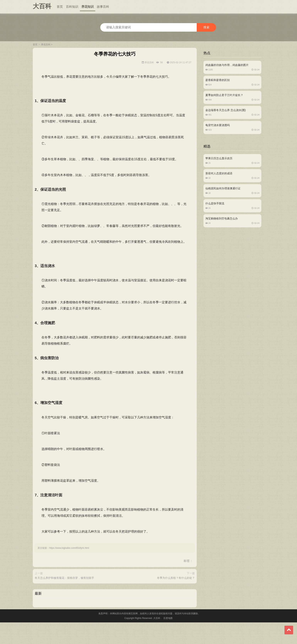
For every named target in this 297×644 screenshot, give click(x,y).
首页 (60, 7)
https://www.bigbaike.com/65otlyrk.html (71, 556)
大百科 (42, 6)
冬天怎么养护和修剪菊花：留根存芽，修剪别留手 (66, 592)
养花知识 (88, 7)
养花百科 (46, 45)
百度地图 (168, 640)
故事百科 (103, 7)
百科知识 (72, 7)
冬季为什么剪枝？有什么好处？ (174, 592)
